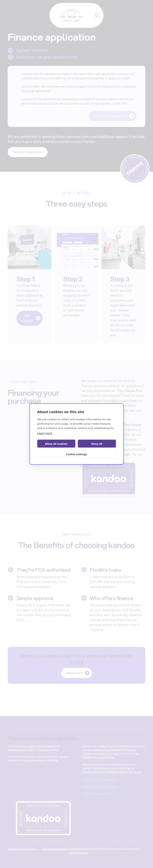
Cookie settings (77, 454)
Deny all (97, 444)
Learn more (45, 433)
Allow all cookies (56, 444)
